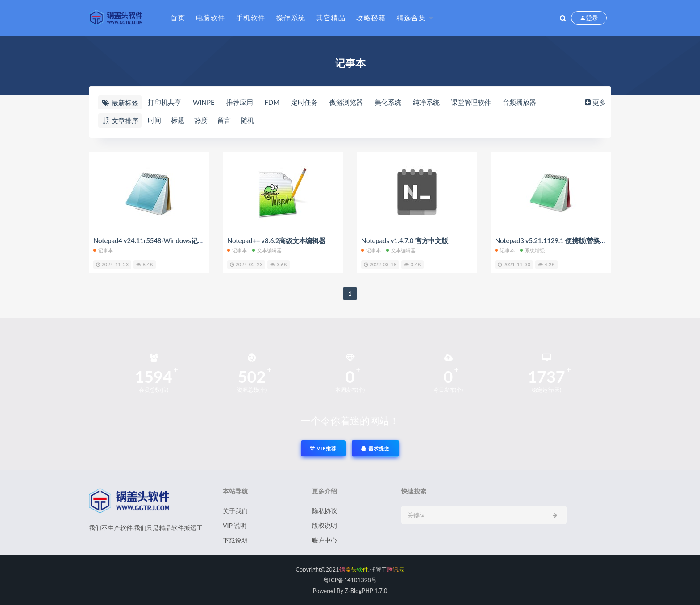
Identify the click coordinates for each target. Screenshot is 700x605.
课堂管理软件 (471, 102)
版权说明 (325, 525)
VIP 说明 (235, 525)
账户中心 (325, 540)
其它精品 (331, 17)
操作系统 (291, 17)
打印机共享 (165, 102)
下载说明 (235, 540)
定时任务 (304, 102)
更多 (594, 102)
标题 (178, 120)
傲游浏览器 (346, 102)
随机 (247, 120)
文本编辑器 (267, 250)
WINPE (204, 102)
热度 (201, 120)
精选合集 (411, 17)
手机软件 (251, 17)
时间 (154, 120)
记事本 (103, 250)
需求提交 (375, 448)
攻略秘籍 (371, 17)
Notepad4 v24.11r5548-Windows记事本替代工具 (165, 240)
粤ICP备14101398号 (350, 580)
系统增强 (533, 250)
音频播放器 (519, 102)
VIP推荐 (323, 448)
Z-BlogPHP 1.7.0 (366, 591)
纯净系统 (426, 102)
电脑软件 (211, 17)
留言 (224, 120)
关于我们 (235, 511)
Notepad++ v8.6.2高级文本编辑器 (276, 240)
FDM (272, 102)
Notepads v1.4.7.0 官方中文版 (405, 240)
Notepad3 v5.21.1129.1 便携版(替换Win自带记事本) (571, 240)
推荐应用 (240, 102)
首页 (178, 17)
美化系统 (388, 102)
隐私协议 (325, 511)
